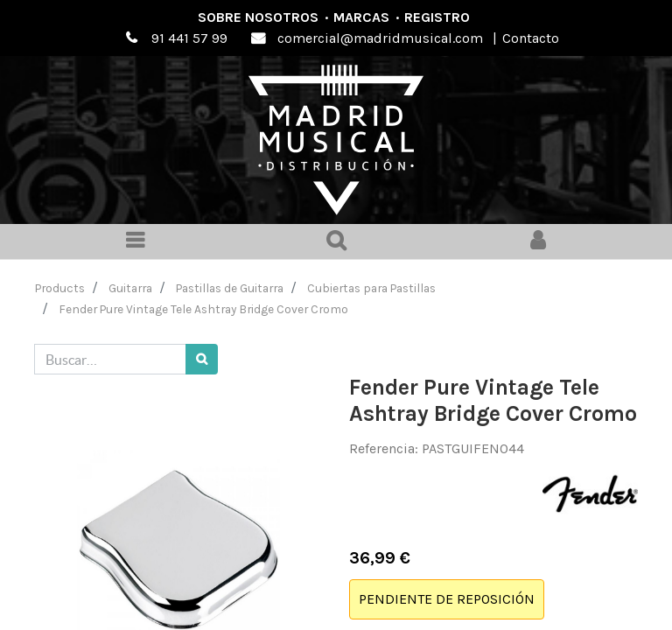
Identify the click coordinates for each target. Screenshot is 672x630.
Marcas (361, 17)
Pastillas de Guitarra (230, 288)
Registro (437, 17)
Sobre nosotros (258, 17)
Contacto (531, 38)
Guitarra (130, 288)
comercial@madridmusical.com (380, 38)
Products (60, 288)
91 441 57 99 (189, 38)
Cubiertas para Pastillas (371, 288)
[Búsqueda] (202, 359)
